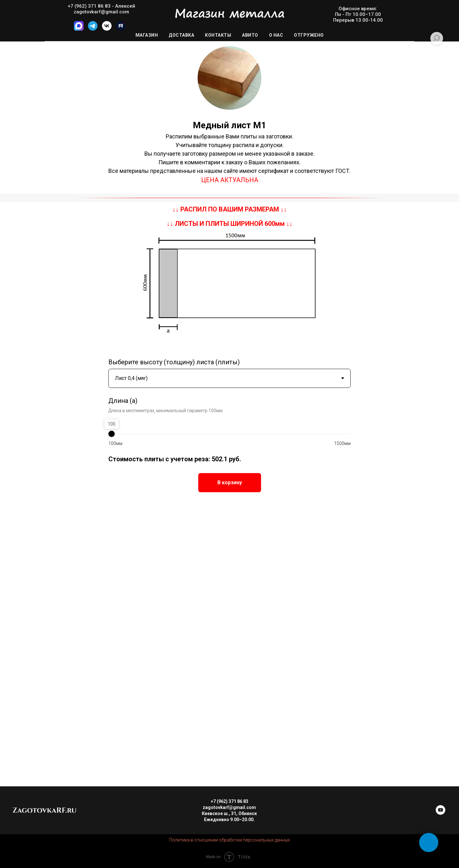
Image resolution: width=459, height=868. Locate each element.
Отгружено (309, 35)
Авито (250, 35)
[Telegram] (93, 29)
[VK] (107, 29)
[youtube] (441, 813)
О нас (276, 35)
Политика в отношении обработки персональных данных (230, 840)
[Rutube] (121, 29)
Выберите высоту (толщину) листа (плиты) (174, 362)
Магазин (147, 35)
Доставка (181, 35)
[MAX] (79, 29)
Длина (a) (123, 401)
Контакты (218, 35)
